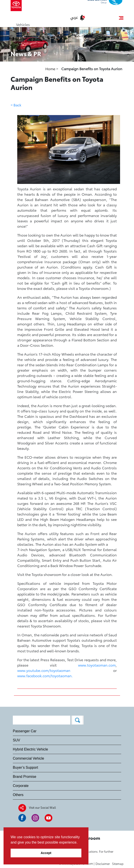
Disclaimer (103, 864)
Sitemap (118, 864)
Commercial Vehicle (28, 758)
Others (18, 795)
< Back (16, 105)
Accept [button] (46, 853)
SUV (16, 740)
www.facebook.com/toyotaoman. (45, 676)
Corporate (21, 786)
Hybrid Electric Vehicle (30, 749)
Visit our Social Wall (42, 807)
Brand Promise (25, 777)
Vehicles (23, 24)
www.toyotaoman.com (97, 665)
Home (51, 69)
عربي (74, 17)
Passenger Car (25, 731)
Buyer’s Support (25, 767)
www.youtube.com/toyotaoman (44, 670)
